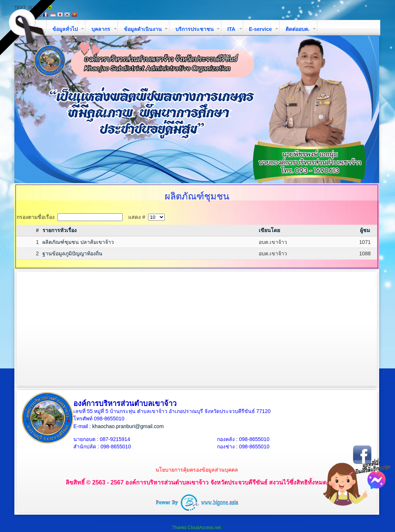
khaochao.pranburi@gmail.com (128, 426)
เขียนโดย (269, 230)
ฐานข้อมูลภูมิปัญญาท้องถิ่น (72, 253)
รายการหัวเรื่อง (60, 230)
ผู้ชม (365, 230)
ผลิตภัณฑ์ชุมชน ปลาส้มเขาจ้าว (78, 242)
